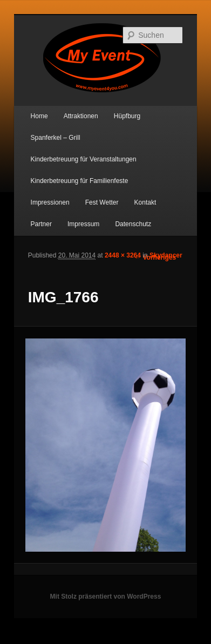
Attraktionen (81, 116)
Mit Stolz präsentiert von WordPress (106, 596)
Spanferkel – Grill (56, 138)
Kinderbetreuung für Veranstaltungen (84, 159)
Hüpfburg (127, 116)
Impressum (83, 224)
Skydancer (166, 255)
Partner (41, 224)
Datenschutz (133, 224)
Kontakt (145, 202)
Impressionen (50, 202)
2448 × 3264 (123, 255)
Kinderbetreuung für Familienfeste (80, 181)
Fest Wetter (102, 202)
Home (39, 116)
